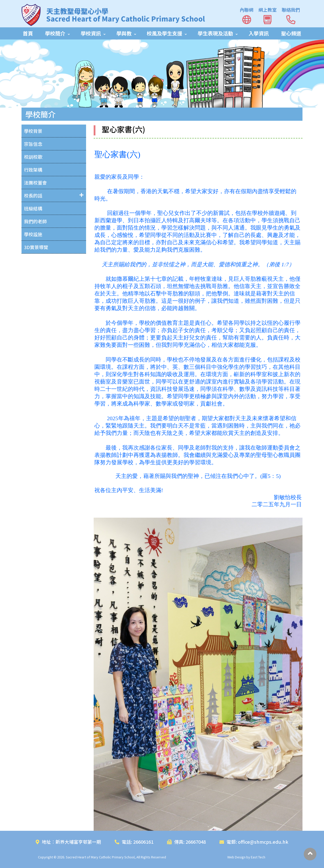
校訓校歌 (33, 157)
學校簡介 (55, 33)
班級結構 (33, 208)
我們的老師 (35, 221)
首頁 (28, 33)
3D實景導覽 (36, 247)
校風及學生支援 (165, 33)
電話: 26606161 (134, 842)
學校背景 (33, 131)
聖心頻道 (291, 33)
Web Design (236, 857)
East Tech (258, 857)
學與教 (124, 33)
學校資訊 (91, 33)
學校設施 (33, 234)
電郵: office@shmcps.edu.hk (254, 842)
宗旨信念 (33, 144)
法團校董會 (35, 183)
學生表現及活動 (215, 33)
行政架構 (33, 170)
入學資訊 (259, 33)
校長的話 (33, 195)
